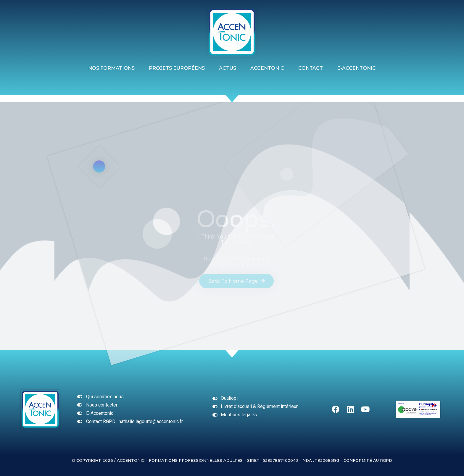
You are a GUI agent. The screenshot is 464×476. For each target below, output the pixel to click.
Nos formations (111, 68)
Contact (311, 68)
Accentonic (267, 68)
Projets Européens (177, 68)
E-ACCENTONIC (356, 68)
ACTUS (228, 68)
